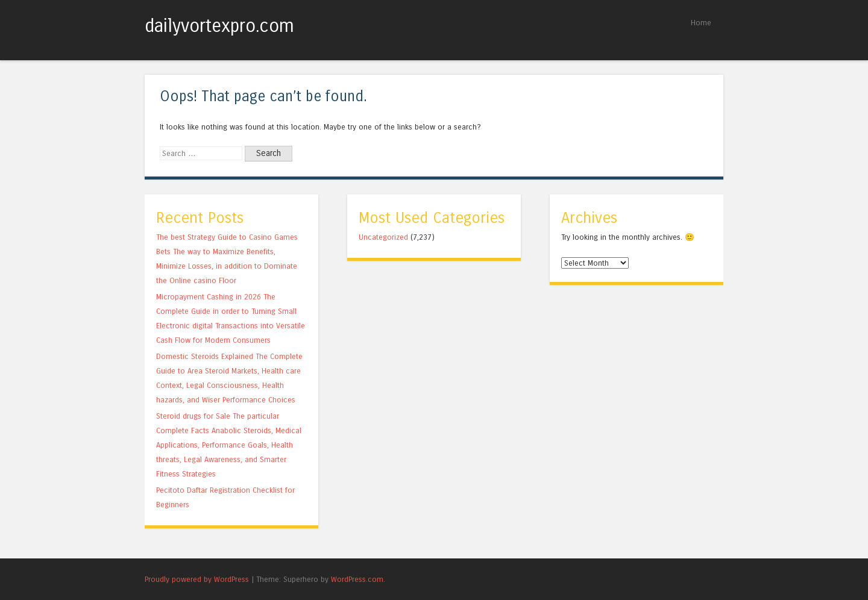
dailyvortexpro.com (219, 26)
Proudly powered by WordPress (197, 579)
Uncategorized (383, 237)
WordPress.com (357, 579)
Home (701, 23)
